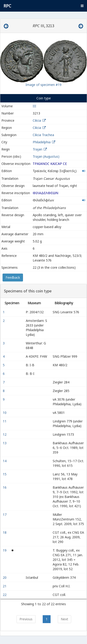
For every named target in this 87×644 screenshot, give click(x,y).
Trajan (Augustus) (46, 156)
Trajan (37, 149)
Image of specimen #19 (43, 85)
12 (5, 434)
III (34, 106)
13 (5, 443)
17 (5, 515)
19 (5, 550)
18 (5, 532)
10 (5, 413)
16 (5, 487)
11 (5, 421)
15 (5, 474)
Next (64, 619)
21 (5, 586)
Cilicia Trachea (43, 135)
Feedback (13, 277)
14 (5, 461)
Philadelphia (42, 142)
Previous (26, 619)
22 (5, 595)
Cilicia (37, 120)
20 (5, 577)
